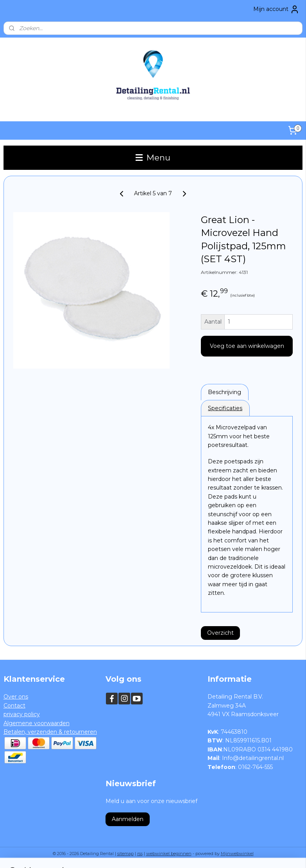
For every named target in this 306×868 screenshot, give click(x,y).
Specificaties (225, 408)
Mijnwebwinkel (237, 854)
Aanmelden (128, 819)
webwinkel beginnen (169, 854)
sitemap (125, 854)
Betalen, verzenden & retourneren (50, 732)
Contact (14, 706)
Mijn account (276, 9)
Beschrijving (225, 392)
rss (140, 854)
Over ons (16, 697)
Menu (153, 158)
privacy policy (22, 714)
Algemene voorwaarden (37, 723)
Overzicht (220, 633)
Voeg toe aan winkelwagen (247, 346)
